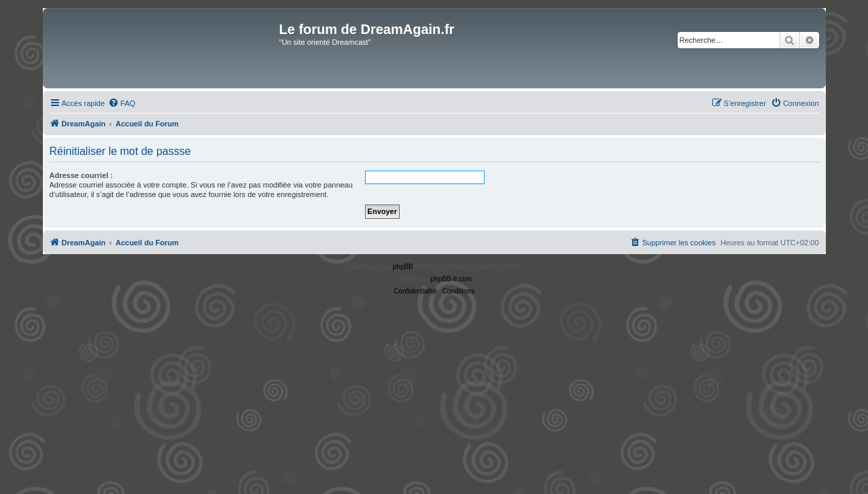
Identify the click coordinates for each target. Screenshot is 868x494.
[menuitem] (122, 103)
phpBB (403, 267)
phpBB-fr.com (452, 279)
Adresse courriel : (82, 175)
